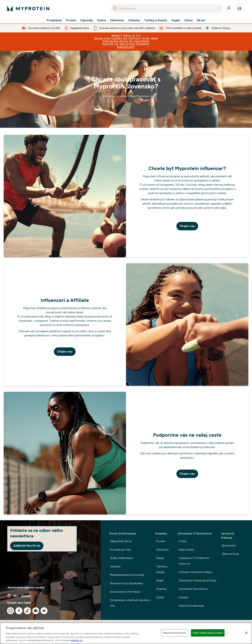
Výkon (188, 20)
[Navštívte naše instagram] (10, 611)
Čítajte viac (187, 226)
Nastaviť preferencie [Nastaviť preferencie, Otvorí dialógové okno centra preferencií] (175, 633)
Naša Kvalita (186, 550)
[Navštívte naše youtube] (36, 611)
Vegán (176, 20)
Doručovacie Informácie (125, 592)
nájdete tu (76, 640)
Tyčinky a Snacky (156, 20)
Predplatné (54, 20)
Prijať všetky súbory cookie (208, 633)
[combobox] (167, 8)
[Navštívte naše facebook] (19, 611)
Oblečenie (117, 20)
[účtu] (229, 8)
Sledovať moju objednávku (126, 583)
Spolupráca (229, 545)
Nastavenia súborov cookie (26, 587)
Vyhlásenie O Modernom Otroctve (194, 561)
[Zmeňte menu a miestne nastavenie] (50, 596)
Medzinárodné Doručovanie (127, 575)
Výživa (101, 20)
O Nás (183, 541)
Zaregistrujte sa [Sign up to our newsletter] (27, 546)
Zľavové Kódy (230, 554)
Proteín (71, 20)
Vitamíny (134, 20)
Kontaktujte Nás (120, 550)
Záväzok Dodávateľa (191, 606)
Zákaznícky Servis (121, 541)
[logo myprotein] (28, 8)
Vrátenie (115, 566)
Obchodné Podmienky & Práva (197, 580)
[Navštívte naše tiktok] (27, 611)
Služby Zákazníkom (122, 558)
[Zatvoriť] (246, 633)
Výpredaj (86, 20)
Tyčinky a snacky (162, 569)
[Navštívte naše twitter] (44, 611)
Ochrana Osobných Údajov (195, 572)
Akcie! (201, 20)
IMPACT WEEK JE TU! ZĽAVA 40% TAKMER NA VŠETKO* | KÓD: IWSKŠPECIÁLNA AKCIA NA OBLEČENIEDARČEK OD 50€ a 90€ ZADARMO (126, 41)
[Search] (115, 8)
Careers (183, 597)
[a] (126, 89)
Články (160, 558)
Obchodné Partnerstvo (193, 589)
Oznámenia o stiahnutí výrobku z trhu (130, 603)
